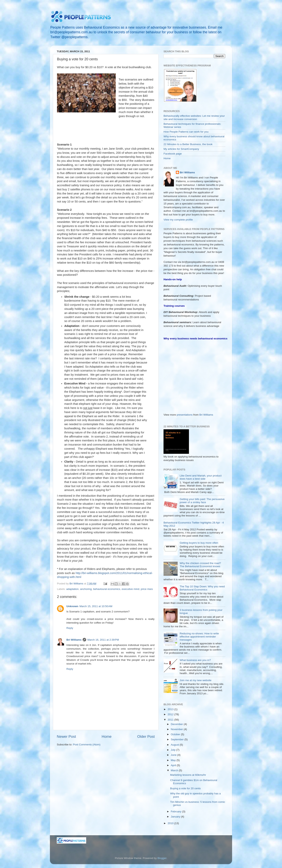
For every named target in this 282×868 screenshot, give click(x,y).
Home (107, 736)
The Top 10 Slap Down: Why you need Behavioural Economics (202, 588)
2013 (171, 709)
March (175, 770)
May (174, 760)
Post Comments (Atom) (87, 745)
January (176, 817)
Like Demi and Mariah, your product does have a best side (201, 477)
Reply (70, 628)
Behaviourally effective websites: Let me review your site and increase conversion (194, 117)
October (176, 734)
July (174, 750)
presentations (185, 415)
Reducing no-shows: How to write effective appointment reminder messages (199, 637)
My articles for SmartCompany (181, 149)
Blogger (162, 858)
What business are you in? (195, 660)
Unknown (72, 606)
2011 (171, 720)
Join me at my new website (195, 680)
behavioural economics (107, 589)
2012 (171, 714)
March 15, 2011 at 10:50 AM (96, 606)
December (177, 724)
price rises (147, 589)
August (175, 745)
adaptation (72, 589)
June (174, 755)
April (174, 765)
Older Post (146, 736)
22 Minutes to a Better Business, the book (188, 144)
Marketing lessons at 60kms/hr (188, 775)
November (177, 729)
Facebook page (173, 154)
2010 (171, 823)
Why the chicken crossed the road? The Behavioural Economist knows (200, 565)
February (176, 811)
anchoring (86, 589)
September (178, 739)
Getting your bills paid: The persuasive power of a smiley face (202, 501)
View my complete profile (178, 220)
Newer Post (66, 736)
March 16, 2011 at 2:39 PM (103, 640)
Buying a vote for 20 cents (185, 788)
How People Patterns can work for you (186, 132)
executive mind (130, 589)
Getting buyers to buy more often (199, 543)
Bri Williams (74, 640)
